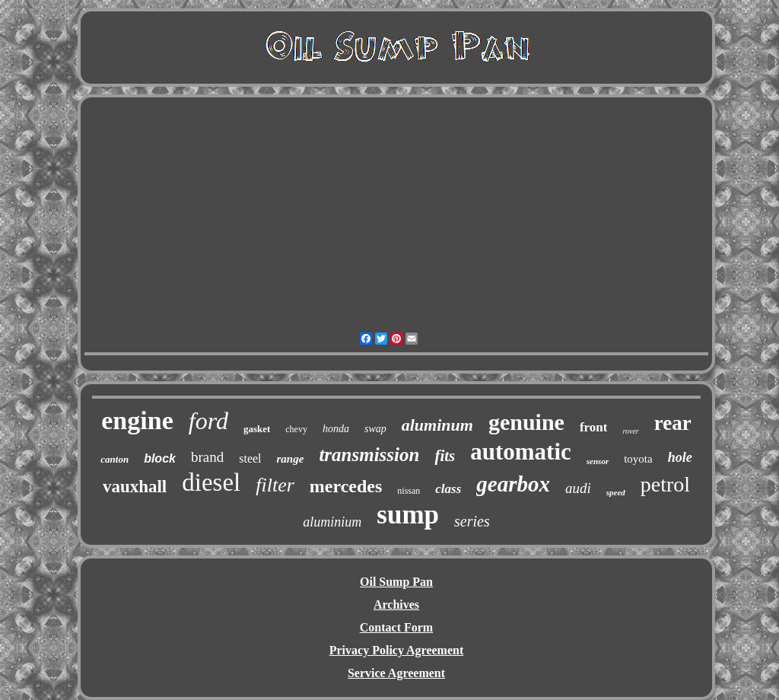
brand (207, 457)
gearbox (513, 484)
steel (250, 458)
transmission (369, 455)
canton (114, 459)
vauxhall (135, 487)
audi (578, 488)
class (448, 489)
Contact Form (396, 627)
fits (445, 456)
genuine (526, 422)
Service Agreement (396, 673)
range (291, 459)
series (472, 521)
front (594, 427)
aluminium (332, 522)
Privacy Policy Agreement (397, 650)
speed (616, 492)
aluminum (437, 425)
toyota (638, 459)
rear (673, 423)
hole (680, 457)
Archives (396, 605)
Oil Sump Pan (396, 582)
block (160, 458)
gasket (257, 429)
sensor (598, 461)
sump (408, 515)
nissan (409, 491)
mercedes (346, 486)
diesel (211, 482)
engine (137, 420)
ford (208, 421)
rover (630, 431)
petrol (665, 484)
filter (275, 485)
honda (336, 429)
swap (375, 429)
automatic (521, 452)
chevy (296, 429)
